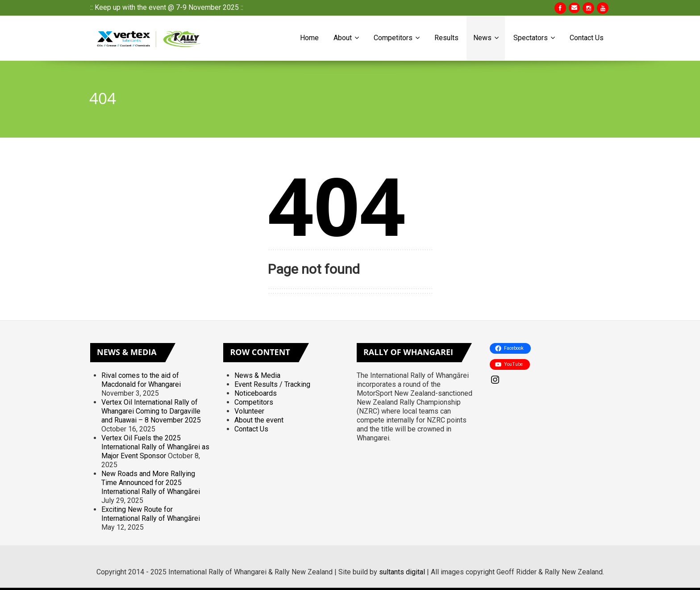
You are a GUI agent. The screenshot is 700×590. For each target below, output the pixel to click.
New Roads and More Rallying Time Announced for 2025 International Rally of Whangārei (151, 483)
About (346, 38)
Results (446, 38)
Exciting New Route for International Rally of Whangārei (151, 514)
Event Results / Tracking (272, 384)
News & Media (257, 375)
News (486, 38)
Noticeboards (256, 393)
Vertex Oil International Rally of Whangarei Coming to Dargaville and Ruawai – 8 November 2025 (151, 411)
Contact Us (587, 38)
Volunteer (249, 411)
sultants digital (402, 572)
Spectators (534, 38)
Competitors (397, 38)
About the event (259, 420)
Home (309, 38)
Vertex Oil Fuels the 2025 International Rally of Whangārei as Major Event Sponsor (155, 447)
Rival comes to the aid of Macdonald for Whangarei (141, 380)
